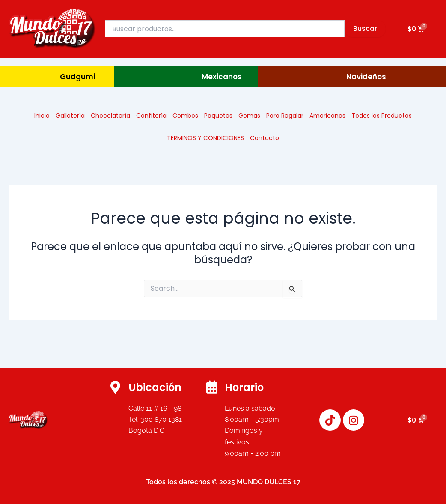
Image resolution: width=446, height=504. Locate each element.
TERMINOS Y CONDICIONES (205, 138)
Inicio (42, 116)
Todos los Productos (382, 116)
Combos (185, 116)
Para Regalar (285, 116)
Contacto (265, 138)
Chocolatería (110, 116)
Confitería (151, 116)
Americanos (327, 116)
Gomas (249, 116)
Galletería (70, 116)
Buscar (365, 28)
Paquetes (218, 116)
